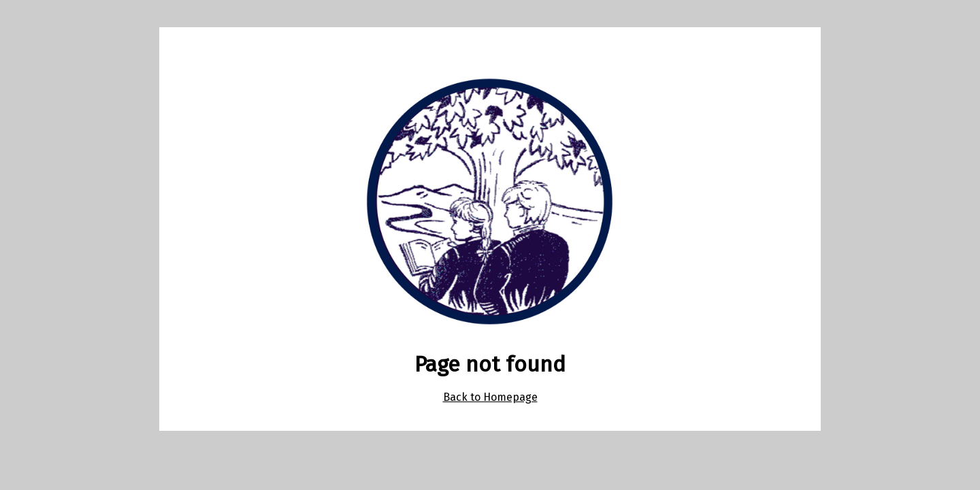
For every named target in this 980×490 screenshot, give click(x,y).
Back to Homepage (490, 397)
